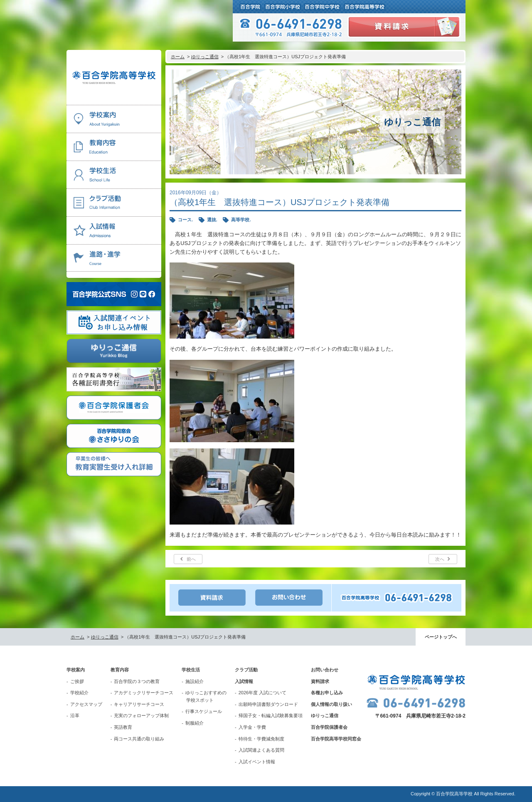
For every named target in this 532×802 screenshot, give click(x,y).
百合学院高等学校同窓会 (336, 739)
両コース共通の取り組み (139, 739)
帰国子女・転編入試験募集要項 (271, 715)
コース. (185, 220)
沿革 (75, 715)
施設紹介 (195, 681)
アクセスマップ (86, 704)
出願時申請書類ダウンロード (268, 704)
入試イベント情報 (257, 762)
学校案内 (76, 670)
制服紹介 (195, 723)
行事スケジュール (204, 711)
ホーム (178, 57)
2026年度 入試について (263, 693)
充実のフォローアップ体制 (141, 715)
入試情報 (244, 681)
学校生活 (191, 670)
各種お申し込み (327, 693)
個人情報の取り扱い (331, 704)
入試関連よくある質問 (261, 750)
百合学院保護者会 (329, 727)
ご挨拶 (77, 681)
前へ (191, 559)
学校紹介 (79, 693)
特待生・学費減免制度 (261, 739)
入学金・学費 (252, 727)
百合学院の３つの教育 (137, 681)
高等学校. (241, 220)
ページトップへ (441, 637)
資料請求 (320, 681)
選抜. (212, 220)
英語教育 (123, 727)
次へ (440, 559)
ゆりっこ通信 (205, 57)
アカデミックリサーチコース (144, 693)
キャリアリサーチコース (139, 704)
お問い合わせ (325, 670)
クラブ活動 (246, 670)
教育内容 (120, 670)
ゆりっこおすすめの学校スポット (206, 696)
